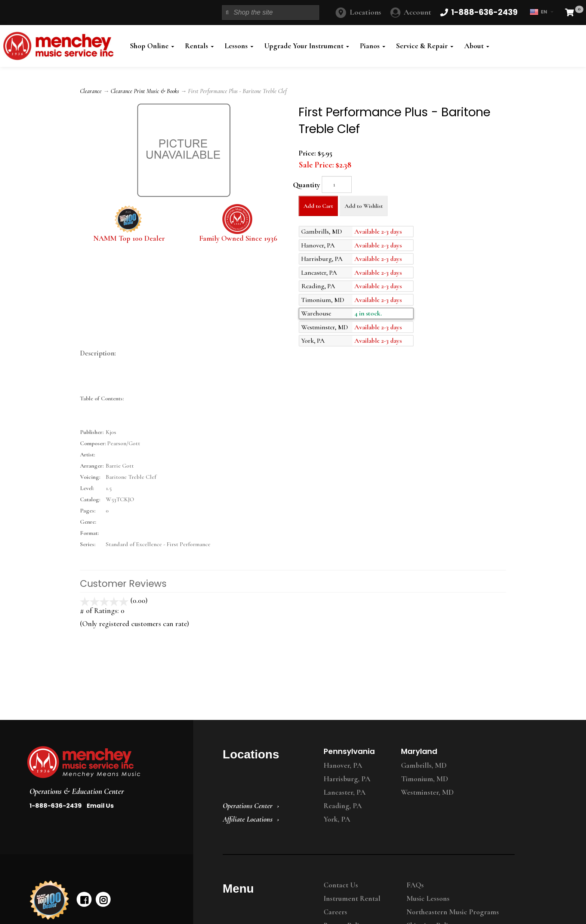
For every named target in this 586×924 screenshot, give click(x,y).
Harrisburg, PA (347, 779)
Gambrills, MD (424, 766)
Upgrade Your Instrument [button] (307, 46)
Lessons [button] (239, 46)
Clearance (91, 91)
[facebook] (84, 899)
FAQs (415, 885)
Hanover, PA (343, 766)
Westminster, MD (427, 792)
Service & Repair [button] (425, 46)
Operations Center (248, 806)
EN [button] (541, 12)
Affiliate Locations (248, 819)
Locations (366, 12)
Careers (335, 912)
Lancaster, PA (345, 792)
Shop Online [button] (152, 46)
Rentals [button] (199, 46)
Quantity (306, 185)
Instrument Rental (352, 899)
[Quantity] (337, 184)
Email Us (100, 806)
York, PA (337, 819)
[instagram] (103, 899)
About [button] (477, 46)
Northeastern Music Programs (453, 912)
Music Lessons (428, 899)
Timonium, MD (425, 779)
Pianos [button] (373, 46)
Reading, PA (343, 806)
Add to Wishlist (364, 206)
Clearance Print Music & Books (145, 91)
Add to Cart (318, 206)
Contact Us (341, 885)
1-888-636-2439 (56, 806)
